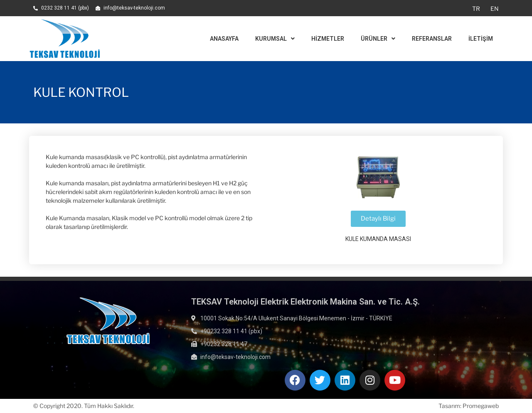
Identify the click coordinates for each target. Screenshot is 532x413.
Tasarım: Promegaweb (469, 406)
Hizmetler (328, 39)
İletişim (481, 39)
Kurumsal (275, 39)
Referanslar (432, 39)
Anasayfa (224, 39)
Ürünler (378, 39)
